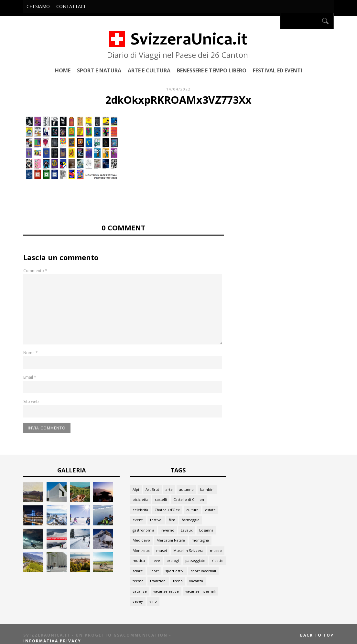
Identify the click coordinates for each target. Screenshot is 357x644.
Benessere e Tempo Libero (212, 70)
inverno (168, 530)
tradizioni (158, 581)
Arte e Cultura (149, 70)
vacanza (196, 581)
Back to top (317, 635)
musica (139, 560)
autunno (186, 489)
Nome (31, 353)
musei (162, 550)
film (172, 520)
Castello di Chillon (189, 499)
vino (153, 601)
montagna (200, 540)
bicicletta (141, 499)
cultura (192, 510)
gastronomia (143, 530)
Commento (35, 271)
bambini (207, 489)
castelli (161, 499)
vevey (138, 601)
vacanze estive (166, 591)
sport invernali (203, 571)
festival (156, 520)
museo (216, 550)
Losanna (206, 530)
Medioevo (141, 540)
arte (169, 489)
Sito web (31, 401)
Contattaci (71, 6)
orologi (173, 560)
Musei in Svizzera (188, 550)
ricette (218, 560)
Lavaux (187, 530)
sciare (138, 571)
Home (63, 70)
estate (210, 510)
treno (178, 581)
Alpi (136, 489)
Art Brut (152, 489)
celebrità (140, 510)
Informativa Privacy (52, 641)
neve (156, 560)
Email (30, 377)
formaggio (191, 520)
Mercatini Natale (171, 540)
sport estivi (175, 571)
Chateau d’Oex (167, 510)
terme (138, 581)
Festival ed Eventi (278, 70)
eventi (138, 520)
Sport (154, 571)
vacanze (140, 591)
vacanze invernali (200, 591)
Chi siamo (38, 6)
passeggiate (195, 560)
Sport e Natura (99, 70)
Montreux (141, 550)
